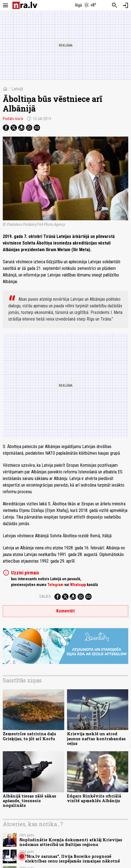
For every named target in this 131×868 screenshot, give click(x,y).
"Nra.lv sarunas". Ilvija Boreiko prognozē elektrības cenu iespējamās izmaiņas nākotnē (73, 859)
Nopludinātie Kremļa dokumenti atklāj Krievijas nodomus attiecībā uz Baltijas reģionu (71, 842)
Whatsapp (78, 585)
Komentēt (65, 611)
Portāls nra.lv (13, 119)
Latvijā (17, 89)
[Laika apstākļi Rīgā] (85, 6)
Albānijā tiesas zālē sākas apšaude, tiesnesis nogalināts (30, 801)
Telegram (55, 585)
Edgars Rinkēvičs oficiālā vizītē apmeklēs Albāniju (94, 798)
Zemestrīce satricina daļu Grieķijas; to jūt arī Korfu (29, 736)
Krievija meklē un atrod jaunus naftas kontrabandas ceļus (96, 739)
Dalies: (46, 596)
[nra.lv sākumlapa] (25, 5)
